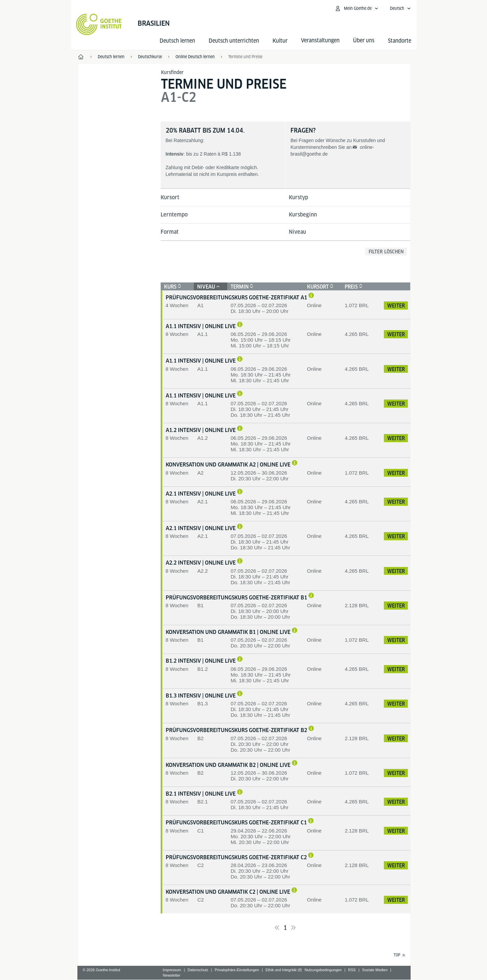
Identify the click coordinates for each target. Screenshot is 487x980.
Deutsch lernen (177, 41)
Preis (353, 287)
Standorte (400, 41)
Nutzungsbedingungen (323, 970)
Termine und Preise (245, 57)
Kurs (172, 287)
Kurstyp (298, 197)
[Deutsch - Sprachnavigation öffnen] (400, 8)
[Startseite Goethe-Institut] (99, 24)
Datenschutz (198, 970)
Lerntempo (174, 215)
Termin (241, 287)
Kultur (280, 41)
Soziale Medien (375, 970)
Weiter (396, 306)
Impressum (172, 970)
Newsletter (171, 975)
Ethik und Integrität (281, 970)
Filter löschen (386, 252)
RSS (352, 970)
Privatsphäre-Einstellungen (237, 970)
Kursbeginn (303, 215)
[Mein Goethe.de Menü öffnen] (356, 8)
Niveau (297, 232)
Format (170, 232)
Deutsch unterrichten (234, 41)
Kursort (170, 197)
